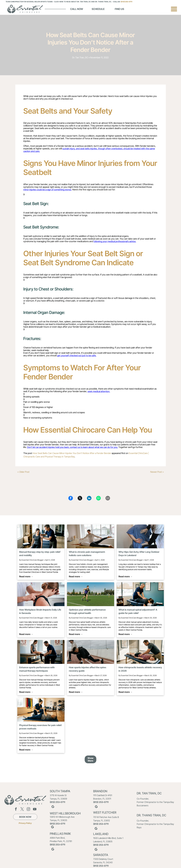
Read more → (26, 576)
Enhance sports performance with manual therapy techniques (37, 669)
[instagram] (28, 809)
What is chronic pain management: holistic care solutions (87, 554)
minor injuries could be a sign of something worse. (47, 190)
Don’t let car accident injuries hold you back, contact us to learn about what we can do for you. (73, 447)
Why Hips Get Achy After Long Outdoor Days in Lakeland (139, 554)
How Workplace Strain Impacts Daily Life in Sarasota (40, 611)
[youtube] (35, 809)
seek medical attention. (99, 391)
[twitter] (22, 809)
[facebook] (16, 809)
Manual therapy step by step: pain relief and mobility (40, 554)
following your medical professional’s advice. (115, 241)
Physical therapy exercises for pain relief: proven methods (41, 727)
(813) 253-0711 (126, 2)
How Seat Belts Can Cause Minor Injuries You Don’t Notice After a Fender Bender (72, 453)
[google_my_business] (53, 807)
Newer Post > (157, 472)
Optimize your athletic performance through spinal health (87, 611)
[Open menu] (174, 9)
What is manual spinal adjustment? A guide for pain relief (138, 611)
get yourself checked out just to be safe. (77, 355)
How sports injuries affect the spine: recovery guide (88, 669)
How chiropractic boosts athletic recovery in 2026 (140, 669)
